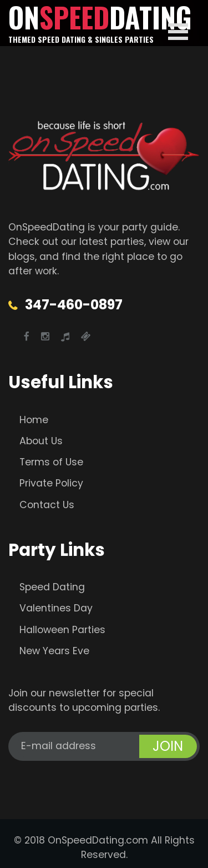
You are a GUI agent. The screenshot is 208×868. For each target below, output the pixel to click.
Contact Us (47, 505)
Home (34, 420)
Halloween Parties (62, 630)
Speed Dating (52, 587)
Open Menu (178, 32)
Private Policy (51, 483)
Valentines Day (56, 608)
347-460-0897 (74, 305)
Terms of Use (51, 462)
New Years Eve (54, 651)
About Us (41, 441)
